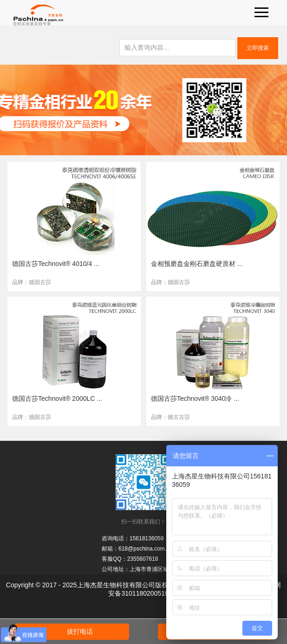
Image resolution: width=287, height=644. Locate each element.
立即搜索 (258, 48)
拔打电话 (80, 631)
